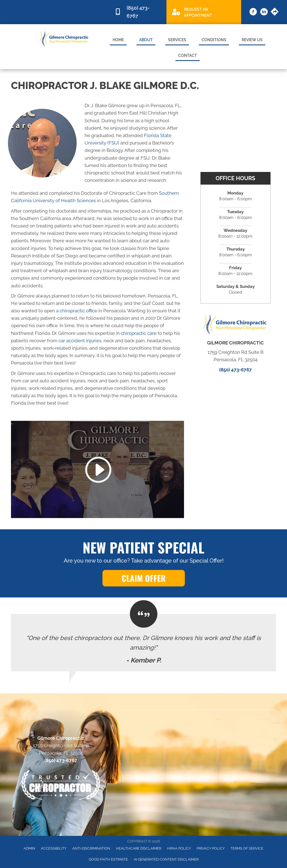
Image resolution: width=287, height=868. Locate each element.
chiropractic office (78, 311)
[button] (144, 578)
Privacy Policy (211, 848)
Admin (29, 848)
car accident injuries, (80, 341)
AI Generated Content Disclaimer (166, 859)
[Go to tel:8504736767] (138, 12)
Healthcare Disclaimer (139, 848)
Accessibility (54, 848)
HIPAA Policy (179, 848)
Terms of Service (247, 848)
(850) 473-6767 (236, 370)
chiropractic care (139, 333)
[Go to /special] (204, 12)
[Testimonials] (143, 643)
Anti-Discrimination (91, 848)
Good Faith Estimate (108, 859)
